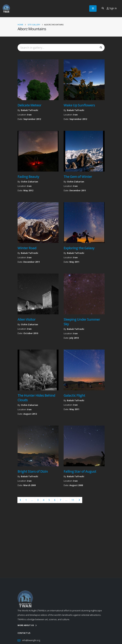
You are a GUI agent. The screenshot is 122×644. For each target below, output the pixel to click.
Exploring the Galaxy (79, 248)
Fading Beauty (28, 177)
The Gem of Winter (78, 177)
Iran (29, 115)
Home (20, 25)
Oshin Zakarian (30, 182)
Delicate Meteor (29, 105)
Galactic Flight (74, 395)
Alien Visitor (27, 319)
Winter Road (27, 248)
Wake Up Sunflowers (79, 105)
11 (73, 500)
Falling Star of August (80, 471)
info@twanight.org (31, 640)
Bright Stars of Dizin (33, 471)
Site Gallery (34, 25)
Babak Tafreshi (30, 110)
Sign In (112, 8)
